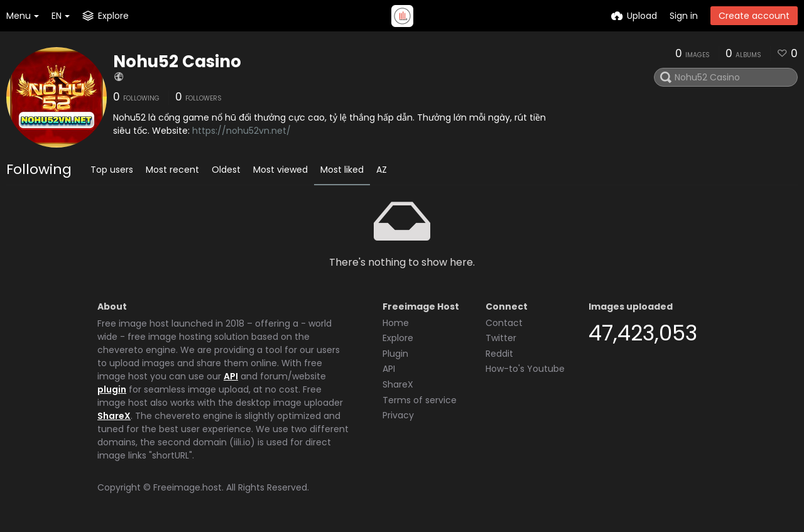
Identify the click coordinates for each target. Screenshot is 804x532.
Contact (504, 323)
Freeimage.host (187, 487)
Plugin (395, 354)
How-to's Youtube (525, 369)
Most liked (342, 170)
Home (396, 323)
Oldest (226, 170)
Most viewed (280, 170)
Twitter (501, 338)
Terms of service (420, 400)
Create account (754, 16)
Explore (398, 338)
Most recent (172, 170)
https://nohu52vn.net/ (242, 131)
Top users (112, 170)
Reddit (499, 354)
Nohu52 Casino (177, 62)
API (231, 376)
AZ (382, 170)
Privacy (398, 415)
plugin (112, 389)
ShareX (114, 416)
